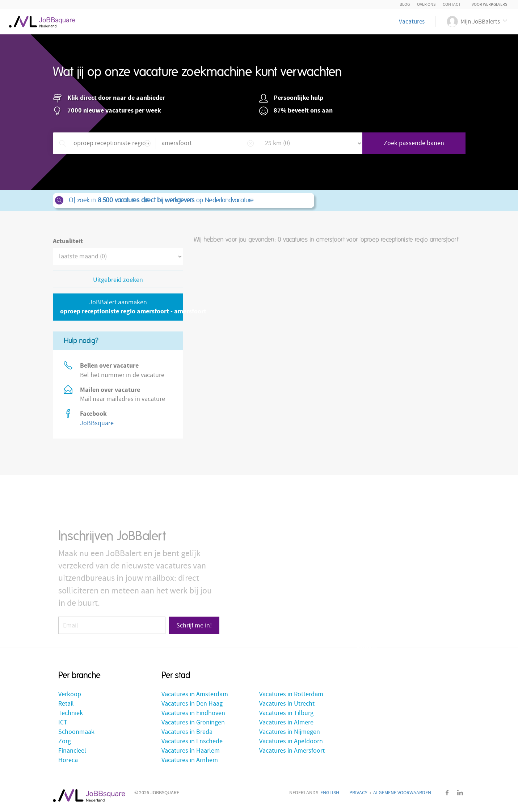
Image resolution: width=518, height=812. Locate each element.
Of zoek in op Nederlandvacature (183, 200)
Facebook (447, 793)
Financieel (72, 751)
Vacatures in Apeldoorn (291, 741)
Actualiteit (68, 241)
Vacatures (412, 22)
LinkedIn (460, 793)
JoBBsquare (97, 423)
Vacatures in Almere (286, 722)
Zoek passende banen (414, 143)
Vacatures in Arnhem (190, 760)
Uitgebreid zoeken (118, 280)
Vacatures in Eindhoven (193, 713)
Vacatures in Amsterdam (195, 694)
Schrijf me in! (194, 625)
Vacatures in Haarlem (191, 751)
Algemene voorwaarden (402, 793)
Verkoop (70, 694)
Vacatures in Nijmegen (290, 732)
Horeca (68, 760)
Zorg (65, 741)
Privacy (358, 793)
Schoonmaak (76, 732)
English (330, 793)
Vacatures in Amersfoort (292, 751)
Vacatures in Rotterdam (291, 694)
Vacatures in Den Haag (192, 704)
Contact (452, 5)
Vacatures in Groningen (193, 722)
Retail (66, 704)
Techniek (71, 713)
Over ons (426, 5)
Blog (405, 5)
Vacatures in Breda (187, 732)
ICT (63, 722)
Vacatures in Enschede (192, 741)
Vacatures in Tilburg (286, 713)
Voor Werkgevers (489, 5)
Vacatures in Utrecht (287, 704)
